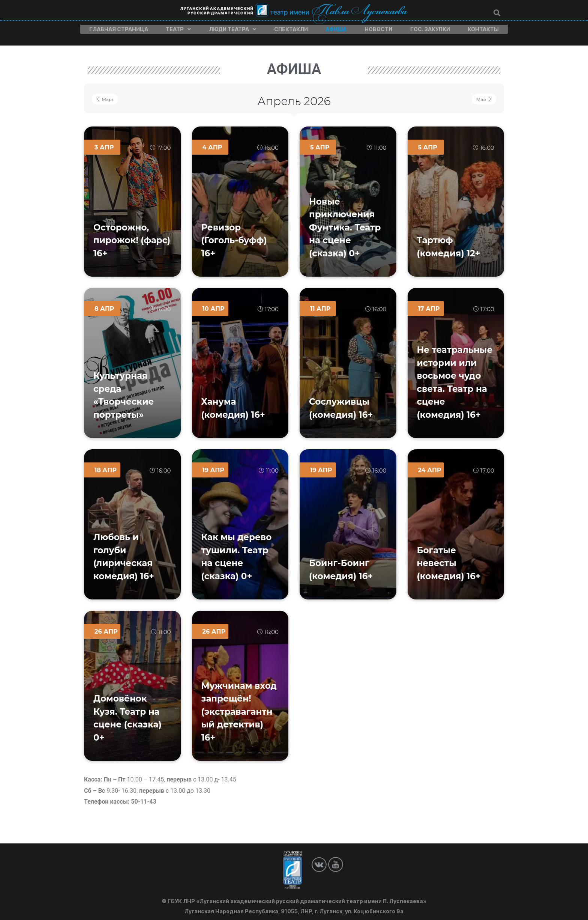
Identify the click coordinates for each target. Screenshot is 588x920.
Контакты (483, 27)
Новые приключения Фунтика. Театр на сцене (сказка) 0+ (345, 224)
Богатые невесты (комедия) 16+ (449, 559)
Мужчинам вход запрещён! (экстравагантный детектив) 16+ (239, 708)
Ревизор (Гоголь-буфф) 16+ (234, 237)
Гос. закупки (430, 27)
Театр (178, 27)
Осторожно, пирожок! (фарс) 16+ (132, 237)
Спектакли (291, 27)
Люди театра (232, 27)
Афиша (336, 27)
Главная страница (119, 27)
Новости (378, 27)
